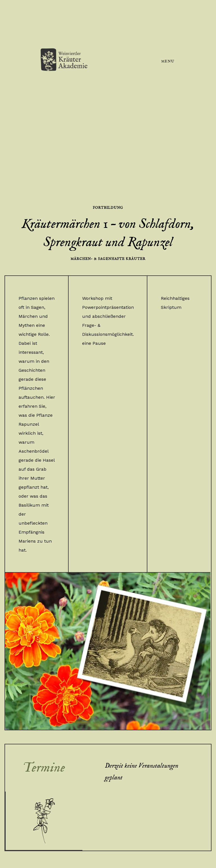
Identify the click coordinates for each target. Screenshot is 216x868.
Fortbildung (108, 208)
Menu (168, 61)
